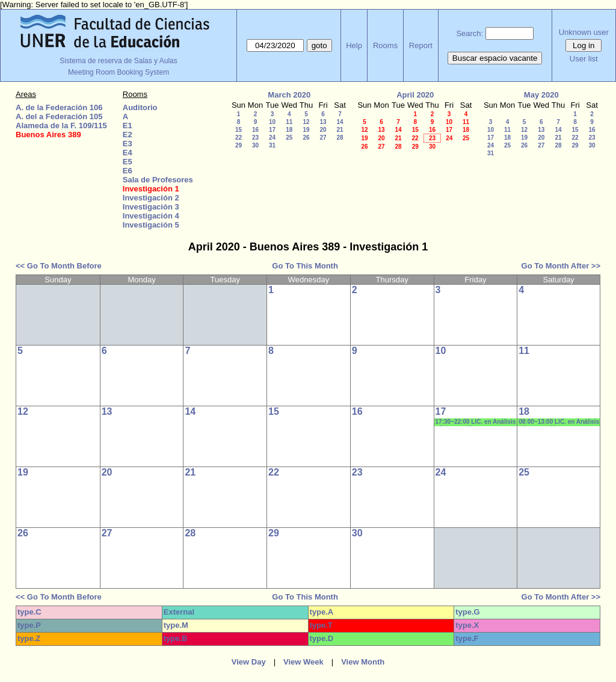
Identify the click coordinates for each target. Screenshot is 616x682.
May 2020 (541, 95)
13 (323, 122)
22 (239, 138)
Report (421, 45)
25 (289, 138)
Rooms (385, 45)
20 (323, 130)
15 (239, 130)
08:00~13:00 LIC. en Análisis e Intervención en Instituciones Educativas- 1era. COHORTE (559, 422)
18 (289, 130)
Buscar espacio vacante (495, 58)
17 (272, 130)
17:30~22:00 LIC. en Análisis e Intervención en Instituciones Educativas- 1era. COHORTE (476, 422)
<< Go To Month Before (59, 266)
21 (340, 130)
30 (255, 145)
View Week (303, 662)
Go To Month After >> (561, 266)
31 (272, 145)
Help (354, 45)
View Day (249, 662)
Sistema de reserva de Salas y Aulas (118, 61)
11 (289, 122)
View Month (363, 662)
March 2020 (289, 95)
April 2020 (415, 95)
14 (340, 122)
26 (306, 138)
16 (255, 130)
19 (306, 130)
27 (323, 138)
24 (272, 138)
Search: (470, 33)
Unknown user (584, 32)
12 (306, 122)
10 (272, 122)
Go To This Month (305, 266)
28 (340, 138)
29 (239, 145)
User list (584, 59)
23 (255, 138)
